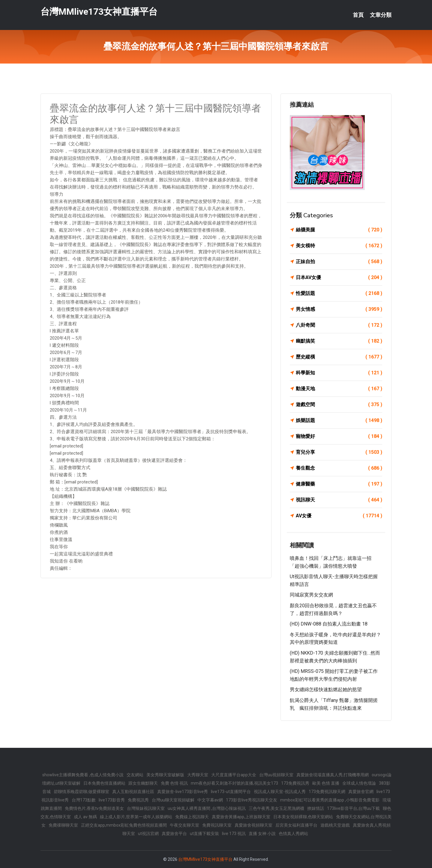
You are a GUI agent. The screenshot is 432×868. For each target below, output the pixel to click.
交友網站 (135, 775)
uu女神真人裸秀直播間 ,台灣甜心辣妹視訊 (207, 808)
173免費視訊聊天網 (327, 792)
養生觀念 (339, 468)
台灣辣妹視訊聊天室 (146, 808)
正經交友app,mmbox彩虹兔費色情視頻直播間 (124, 825)
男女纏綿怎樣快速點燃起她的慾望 (326, 690)
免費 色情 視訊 (174, 783)
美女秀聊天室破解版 (165, 775)
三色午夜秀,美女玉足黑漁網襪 (276, 808)
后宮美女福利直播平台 (296, 825)
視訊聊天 (339, 500)
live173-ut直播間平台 (231, 792)
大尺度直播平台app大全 (234, 775)
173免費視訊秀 (295, 783)
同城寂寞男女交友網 (311, 595)
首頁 (358, 15)
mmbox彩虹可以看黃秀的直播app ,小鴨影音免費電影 (330, 800)
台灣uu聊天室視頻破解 (173, 800)
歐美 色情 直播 (326, 783)
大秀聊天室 (198, 775)
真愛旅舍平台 (174, 834)
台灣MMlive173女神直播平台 (99, 12)
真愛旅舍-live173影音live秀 (183, 792)
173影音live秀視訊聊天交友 (252, 800)
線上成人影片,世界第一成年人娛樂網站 (136, 817)
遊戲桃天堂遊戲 (335, 825)
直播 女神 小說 (262, 834)
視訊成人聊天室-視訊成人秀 (280, 792)
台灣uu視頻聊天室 (276, 775)
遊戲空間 (339, 405)
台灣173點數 (84, 800)
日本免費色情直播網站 (104, 783)
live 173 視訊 (234, 834)
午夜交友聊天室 (184, 825)
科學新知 (339, 373)
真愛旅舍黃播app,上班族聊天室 (241, 817)
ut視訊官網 (148, 834)
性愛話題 (339, 293)
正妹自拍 (339, 262)
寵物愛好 (339, 436)
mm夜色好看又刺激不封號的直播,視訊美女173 (234, 783)
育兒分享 (339, 452)
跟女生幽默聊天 (143, 783)
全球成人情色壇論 (359, 783)
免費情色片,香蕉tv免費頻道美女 (94, 808)
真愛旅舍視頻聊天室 (253, 825)
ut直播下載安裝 (204, 834)
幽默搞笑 (339, 341)
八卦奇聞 (339, 325)
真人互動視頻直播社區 (133, 792)
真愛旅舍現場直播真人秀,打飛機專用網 (333, 775)
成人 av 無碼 (85, 817)
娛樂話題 (339, 421)
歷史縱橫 (339, 357)
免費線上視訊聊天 (192, 817)
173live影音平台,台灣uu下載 (353, 808)
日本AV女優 (339, 278)
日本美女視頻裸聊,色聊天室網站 (303, 817)
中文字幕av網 (210, 800)
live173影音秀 (112, 800)
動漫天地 (339, 389)
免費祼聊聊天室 (63, 825)
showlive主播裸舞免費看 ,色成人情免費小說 (83, 775)
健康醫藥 (339, 484)
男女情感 (339, 309)
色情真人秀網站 (293, 834)
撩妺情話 (316, 808)
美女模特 (339, 246)
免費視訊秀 (138, 800)
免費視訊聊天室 (217, 825)
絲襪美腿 (339, 230)
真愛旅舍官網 (361, 792)
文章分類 (381, 15)
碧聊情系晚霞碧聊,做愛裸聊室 (81, 792)
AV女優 (339, 516)
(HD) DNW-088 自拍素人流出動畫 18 (329, 624)
